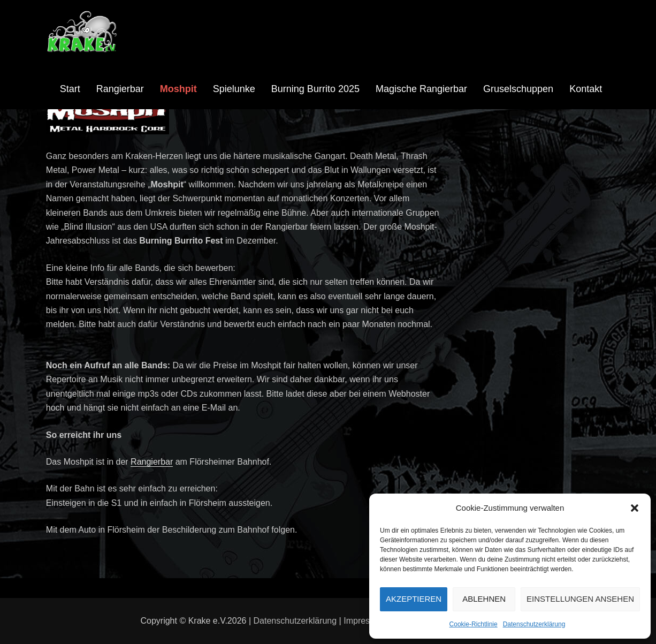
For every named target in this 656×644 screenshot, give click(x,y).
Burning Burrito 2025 (315, 89)
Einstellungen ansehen (580, 599)
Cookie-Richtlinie (474, 624)
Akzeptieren (414, 599)
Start (70, 89)
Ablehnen (484, 599)
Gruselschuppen (518, 89)
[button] (635, 508)
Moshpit (178, 89)
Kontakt (586, 89)
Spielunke (234, 89)
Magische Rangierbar (421, 89)
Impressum (365, 621)
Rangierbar (120, 89)
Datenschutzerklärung (534, 624)
